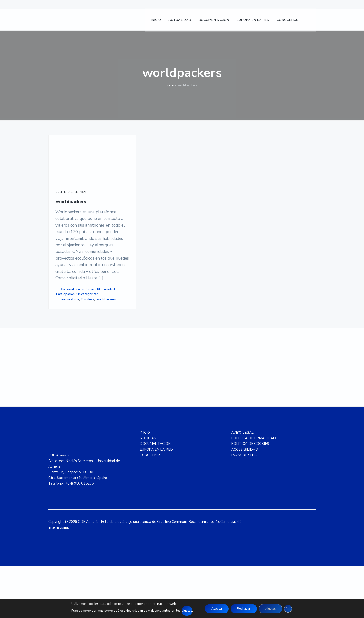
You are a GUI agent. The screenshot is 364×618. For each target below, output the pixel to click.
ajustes (184, 611)
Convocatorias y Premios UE (81, 330)
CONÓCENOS (151, 507)
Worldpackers (71, 186)
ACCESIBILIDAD (245, 501)
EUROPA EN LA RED (156, 501)
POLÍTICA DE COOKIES (250, 495)
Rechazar (244, 609)
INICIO (145, 484)
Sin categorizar (67, 339)
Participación (82, 335)
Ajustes (272, 609)
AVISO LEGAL (242, 484)
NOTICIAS (148, 490)
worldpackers (66, 350)
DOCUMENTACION (155, 495)
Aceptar (215, 609)
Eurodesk (64, 335)
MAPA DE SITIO (244, 507)
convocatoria (70, 345)
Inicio (170, 85)
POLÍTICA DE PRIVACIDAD (253, 490)
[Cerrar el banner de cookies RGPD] (290, 609)
